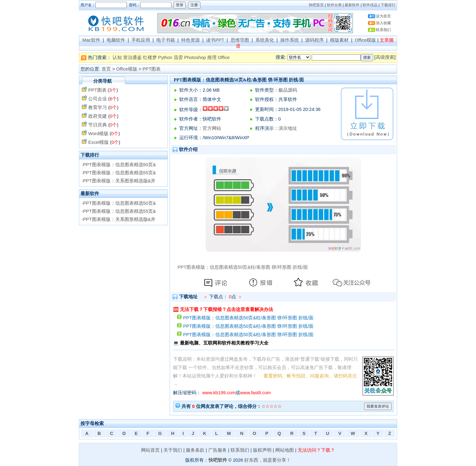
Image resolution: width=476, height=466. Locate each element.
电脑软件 (116, 40)
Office (224, 57)
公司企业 (98, 99)
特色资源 (190, 40)
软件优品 (370, 5)
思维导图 (240, 40)
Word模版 (98, 134)
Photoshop (195, 57)
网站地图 (285, 450)
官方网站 (212, 128)
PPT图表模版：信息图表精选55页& (119, 173)
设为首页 (383, 16)
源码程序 (314, 40)
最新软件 (352, 5)
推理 (212, 57)
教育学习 (98, 107)
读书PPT (215, 40)
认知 (117, 57)
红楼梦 (150, 57)
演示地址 (288, 128)
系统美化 (265, 40)
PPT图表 (152, 69)
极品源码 (288, 90)
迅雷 (178, 57)
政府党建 (98, 116)
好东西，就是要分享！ (268, 460)
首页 (106, 69)
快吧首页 (316, 5)
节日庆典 (98, 125)
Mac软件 (91, 40)
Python (165, 57)
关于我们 (173, 450)
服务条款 (195, 450)
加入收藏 (383, 23)
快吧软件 (218, 460)
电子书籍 (166, 40)
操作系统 (290, 40)
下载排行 (388, 5)
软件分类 (334, 5)
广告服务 (217, 450)
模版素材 (339, 40)
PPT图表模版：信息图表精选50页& (119, 165)
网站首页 (150, 450)
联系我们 (383, 30)
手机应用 (141, 40)
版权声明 (262, 450)
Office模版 (365, 40)
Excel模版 (98, 142)
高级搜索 (385, 57)
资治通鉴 (132, 57)
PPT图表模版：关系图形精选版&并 (119, 181)
